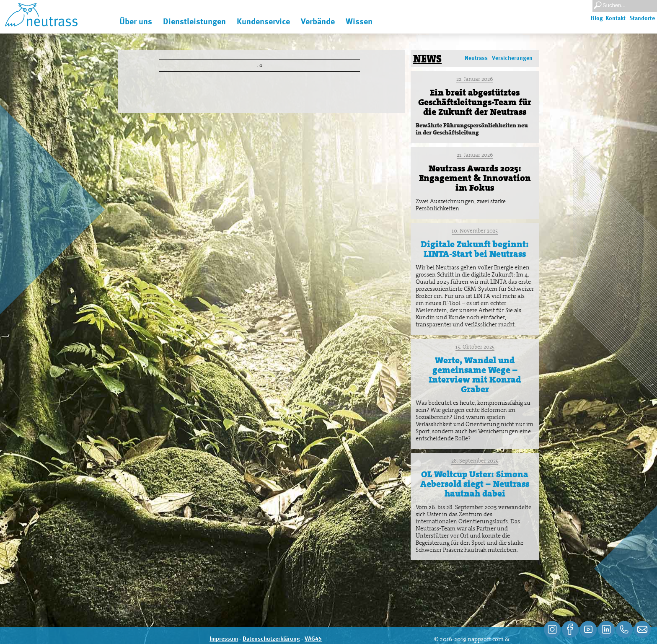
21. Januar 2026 (475, 155)
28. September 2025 (475, 461)
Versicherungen (512, 58)
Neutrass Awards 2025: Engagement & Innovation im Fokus (475, 178)
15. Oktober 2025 (475, 347)
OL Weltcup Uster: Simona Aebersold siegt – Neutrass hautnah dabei (475, 484)
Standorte (642, 18)
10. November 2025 (475, 231)
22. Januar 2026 (475, 79)
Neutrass (476, 58)
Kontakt (616, 18)
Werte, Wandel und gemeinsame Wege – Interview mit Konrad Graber (475, 375)
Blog (597, 18)
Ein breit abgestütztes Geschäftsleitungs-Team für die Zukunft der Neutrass (475, 102)
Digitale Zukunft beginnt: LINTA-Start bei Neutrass (475, 249)
